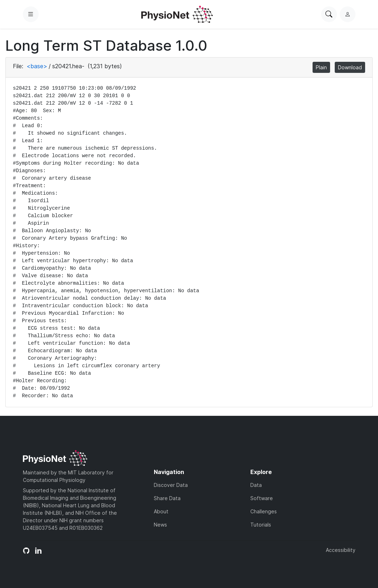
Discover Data (171, 485)
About (161, 511)
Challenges (264, 511)
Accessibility (341, 550)
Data (256, 485)
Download (350, 67)
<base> (37, 66)
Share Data (167, 498)
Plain (321, 67)
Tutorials (261, 525)
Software (262, 498)
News (160, 525)
